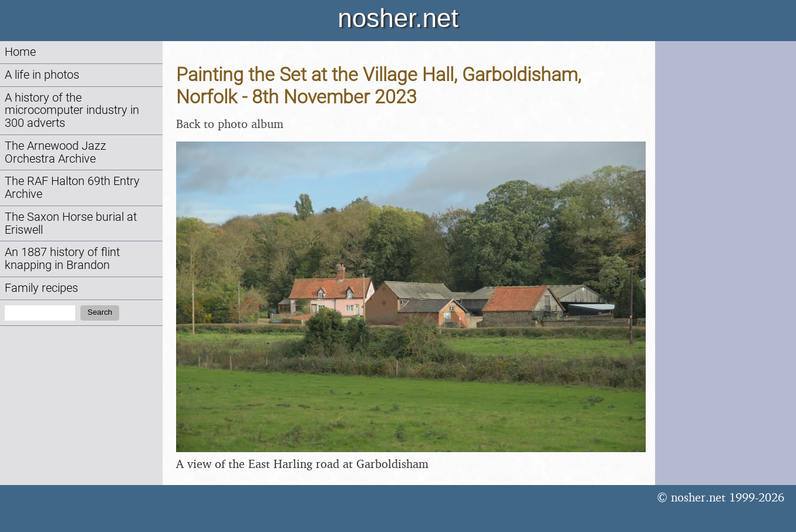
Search (100, 312)
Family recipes (41, 288)
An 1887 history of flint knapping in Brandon (62, 259)
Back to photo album (230, 124)
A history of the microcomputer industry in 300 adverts (72, 111)
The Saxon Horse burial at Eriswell (71, 223)
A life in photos (42, 75)
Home (20, 52)
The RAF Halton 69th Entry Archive (72, 188)
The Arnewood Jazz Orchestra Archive (55, 152)
